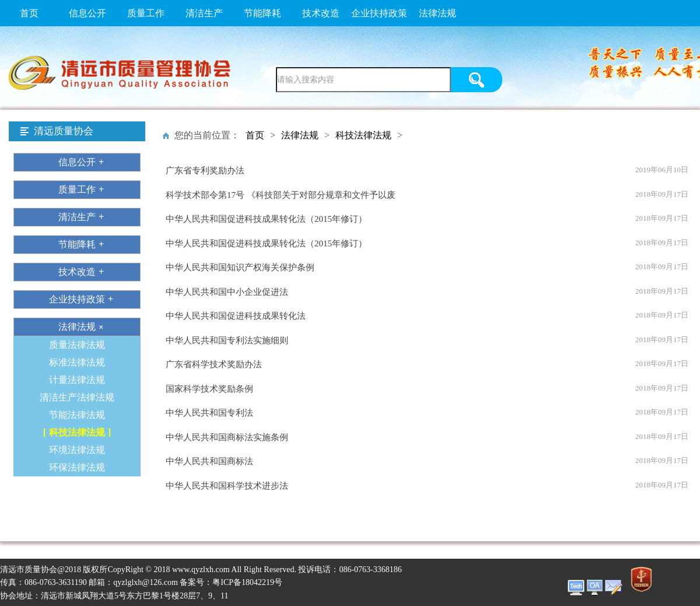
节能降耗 (262, 13)
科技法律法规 (77, 432)
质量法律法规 (77, 345)
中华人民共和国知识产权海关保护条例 (240, 267)
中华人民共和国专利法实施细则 (227, 340)
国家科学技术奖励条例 (209, 389)
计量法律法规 (77, 380)
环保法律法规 (77, 467)
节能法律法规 (77, 415)
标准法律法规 (77, 362)
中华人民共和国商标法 (209, 461)
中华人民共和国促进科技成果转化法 (236, 316)
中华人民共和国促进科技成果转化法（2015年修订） (266, 219)
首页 (29, 13)
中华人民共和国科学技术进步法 (227, 486)
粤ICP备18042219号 (247, 582)
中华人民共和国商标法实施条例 (227, 437)
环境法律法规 (77, 450)
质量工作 (146, 13)
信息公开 (87, 13)
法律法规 (437, 13)
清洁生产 (204, 13)
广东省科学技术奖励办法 (214, 364)
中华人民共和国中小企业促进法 (227, 292)
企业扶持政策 (379, 13)
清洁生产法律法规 (77, 397)
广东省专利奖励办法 (205, 170)
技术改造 (321, 13)
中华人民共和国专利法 (209, 413)
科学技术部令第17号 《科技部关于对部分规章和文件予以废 (281, 195)
